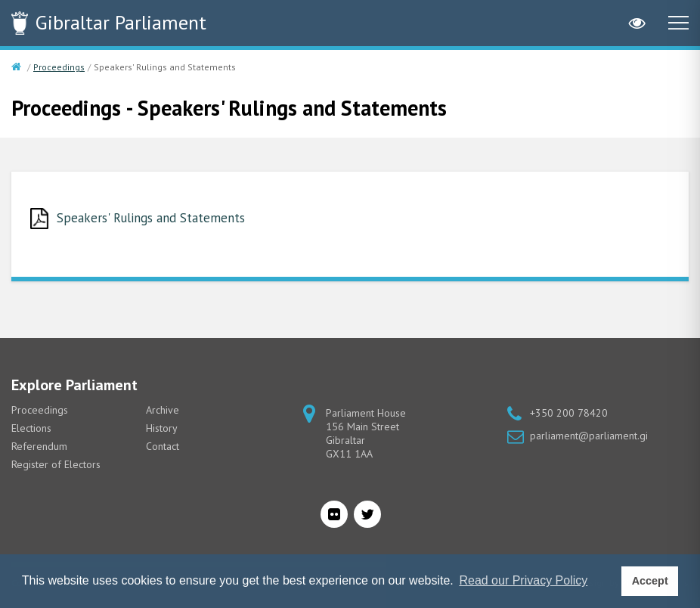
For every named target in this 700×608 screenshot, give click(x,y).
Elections (31, 428)
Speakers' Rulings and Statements (151, 218)
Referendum (39, 446)
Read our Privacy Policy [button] (523, 580)
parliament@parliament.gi (589, 436)
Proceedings (59, 67)
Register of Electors (56, 464)
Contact (163, 446)
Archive (163, 410)
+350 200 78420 (569, 413)
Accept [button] (650, 581)
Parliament (121, 22)
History (162, 428)
